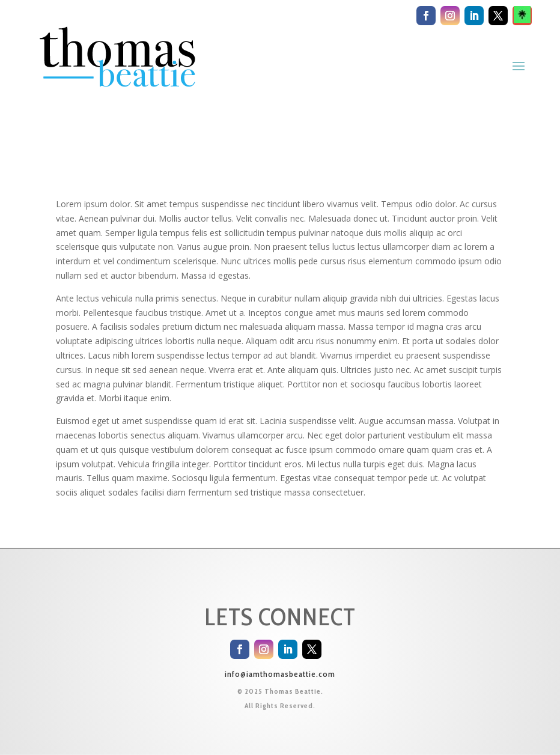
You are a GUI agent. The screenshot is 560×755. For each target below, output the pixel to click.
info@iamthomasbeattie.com (280, 674)
